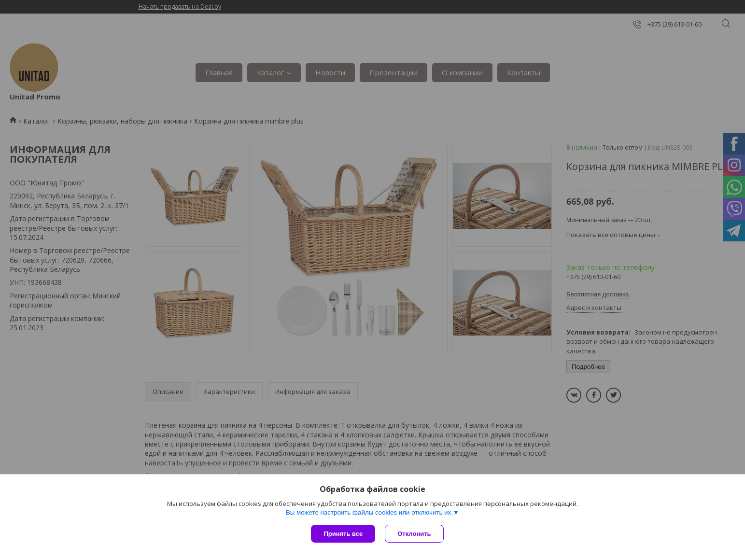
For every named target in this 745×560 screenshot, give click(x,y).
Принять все (343, 534)
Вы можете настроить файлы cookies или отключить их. (369, 512)
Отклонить (414, 534)
